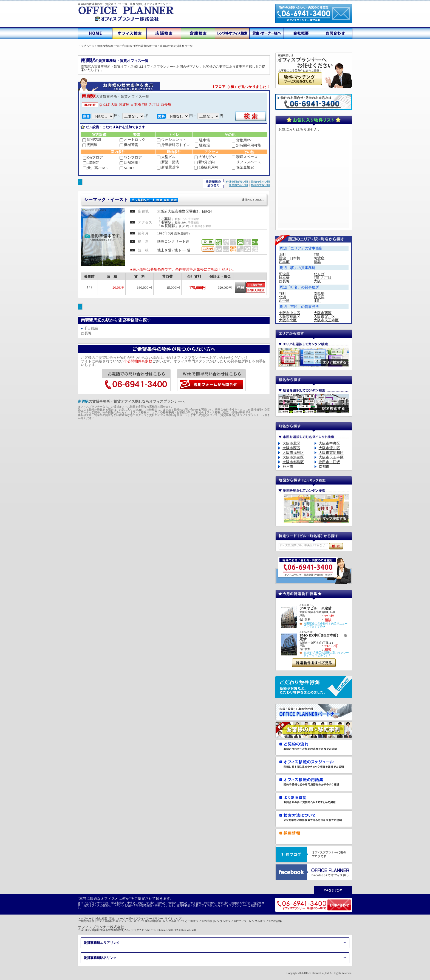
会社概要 (102, 919)
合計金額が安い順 (237, 182)
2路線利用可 (206, 167)
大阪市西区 (323, 313)
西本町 (284, 262)
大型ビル (166, 157)
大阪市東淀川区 (331, 453)
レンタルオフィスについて (231, 921)
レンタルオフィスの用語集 (265, 921)
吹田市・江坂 (329, 462)
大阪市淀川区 (324, 316)
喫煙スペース (245, 157)
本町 (282, 255)
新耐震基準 (168, 167)
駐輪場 (202, 145)
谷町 (317, 255)
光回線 (90, 145)
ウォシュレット (172, 140)
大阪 (114, 104)
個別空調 (92, 140)
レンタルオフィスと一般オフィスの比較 (188, 921)
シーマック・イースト (174, 200)
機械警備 (129, 145)
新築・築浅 (168, 162)
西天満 (319, 297)
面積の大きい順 (260, 185)
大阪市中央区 (290, 313)
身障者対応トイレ (173, 145)
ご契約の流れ (86, 921)
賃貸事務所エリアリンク (102, 943)
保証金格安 (243, 167)
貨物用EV (242, 140)
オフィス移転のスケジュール (114, 921)
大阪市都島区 (293, 462)
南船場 (319, 293)
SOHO (127, 168)
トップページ (86, 919)
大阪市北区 (288, 320)
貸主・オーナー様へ (121, 919)
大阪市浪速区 (293, 457)
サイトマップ (173, 919)
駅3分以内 (204, 162)
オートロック (132, 140)
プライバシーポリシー (149, 919)
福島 (317, 262)
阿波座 (124, 104)
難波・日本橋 (290, 258)
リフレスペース (246, 162)
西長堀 (166, 104)
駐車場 (202, 140)
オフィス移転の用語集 (148, 921)
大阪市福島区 (290, 316)
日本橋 (136, 104)
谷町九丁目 (151, 104)
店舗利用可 (131, 163)
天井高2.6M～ (96, 168)
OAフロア (93, 157)
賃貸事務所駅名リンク (100, 958)
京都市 (324, 467)
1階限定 (91, 163)
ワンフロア (131, 157)
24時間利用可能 (246, 145)
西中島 (284, 301)
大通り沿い (205, 157)
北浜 (282, 297)
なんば (104, 104)
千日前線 (91, 328)
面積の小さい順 (260, 182)
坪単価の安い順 (238, 185)
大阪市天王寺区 (326, 320)
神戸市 (288, 467)
